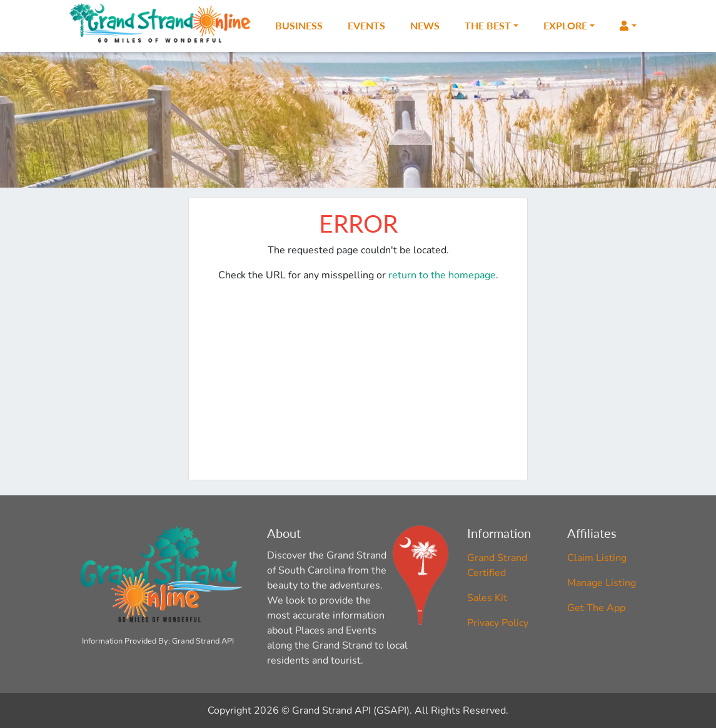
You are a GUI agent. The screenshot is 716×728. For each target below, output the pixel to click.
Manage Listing (602, 583)
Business (299, 25)
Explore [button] (565, 25)
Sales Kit (487, 598)
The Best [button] (488, 25)
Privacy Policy (498, 623)
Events (366, 25)
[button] (628, 26)
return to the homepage (442, 275)
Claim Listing (597, 558)
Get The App (596, 608)
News (425, 25)
